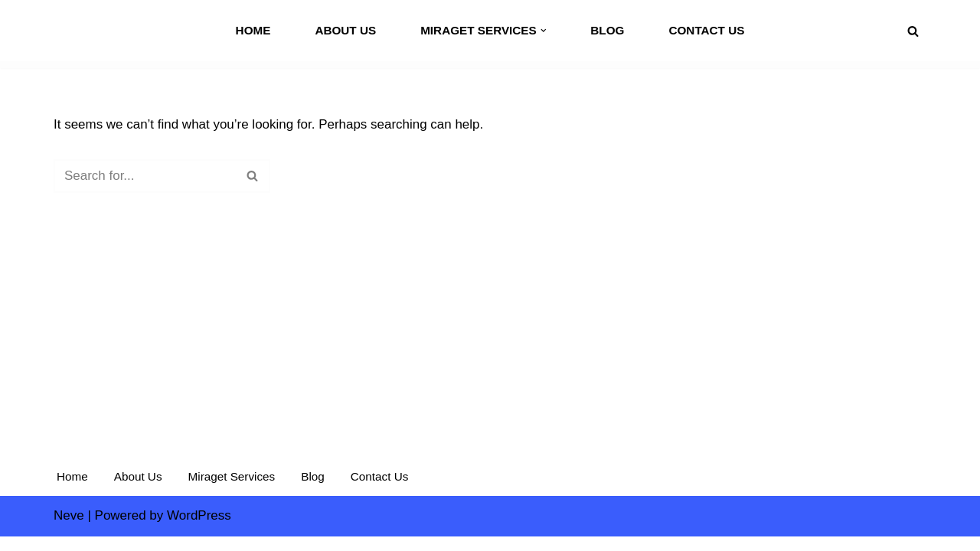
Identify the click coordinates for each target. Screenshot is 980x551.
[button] (544, 31)
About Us (345, 30)
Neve (69, 530)
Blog (607, 30)
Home (253, 30)
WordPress (199, 530)
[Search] (913, 31)
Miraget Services (232, 491)
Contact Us (707, 30)
